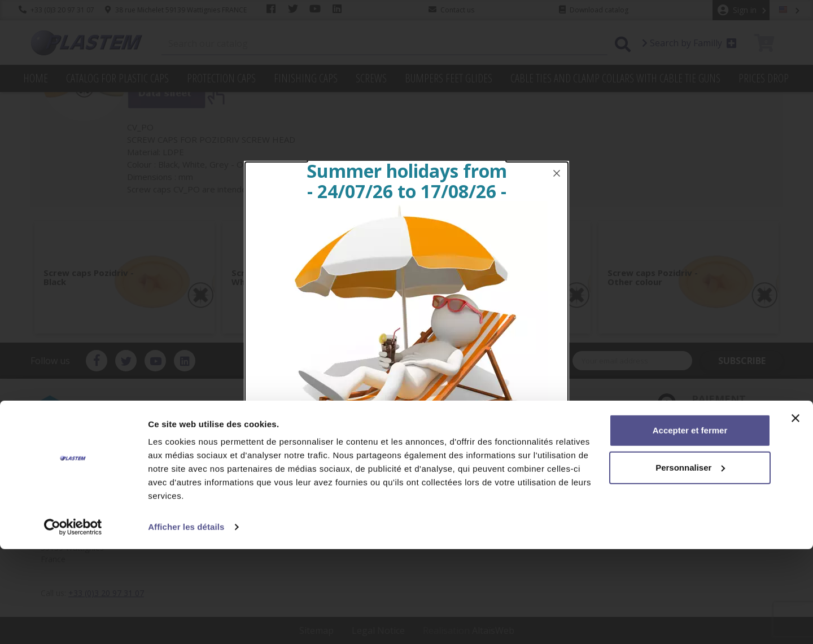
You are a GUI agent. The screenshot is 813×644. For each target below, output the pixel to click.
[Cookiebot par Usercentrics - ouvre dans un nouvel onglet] (73, 622)
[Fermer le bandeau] (795, 513)
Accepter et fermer (690, 525)
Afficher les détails (186, 622)
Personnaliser (690, 562)
